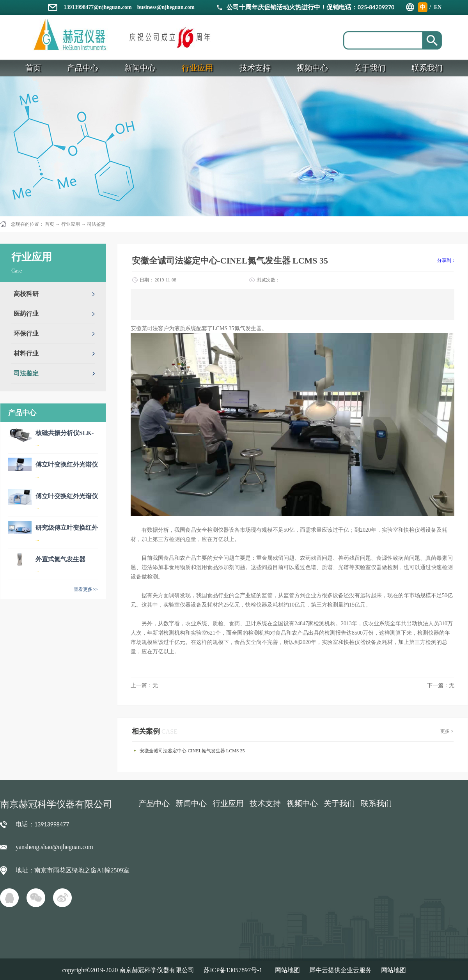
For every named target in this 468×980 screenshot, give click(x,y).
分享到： (447, 260)
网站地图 (286, 970)
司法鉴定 (96, 224)
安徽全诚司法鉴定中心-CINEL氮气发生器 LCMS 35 (192, 751)
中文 (423, 8)
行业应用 (71, 224)
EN (438, 7)
